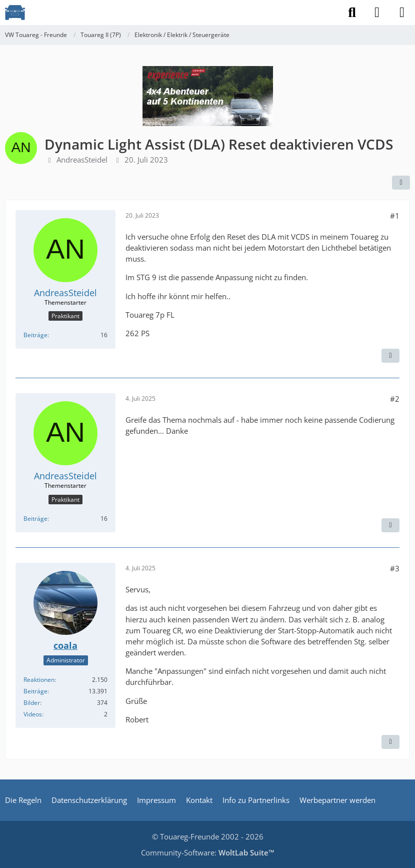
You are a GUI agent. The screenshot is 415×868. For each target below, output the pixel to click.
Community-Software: (208, 852)
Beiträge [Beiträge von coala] (35, 691)
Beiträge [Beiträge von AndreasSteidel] (35, 335)
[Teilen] (401, 183)
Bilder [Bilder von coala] (32, 703)
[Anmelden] (377, 13)
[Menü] (402, 13)
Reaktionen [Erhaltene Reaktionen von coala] (39, 680)
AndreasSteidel (82, 160)
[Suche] (352, 13)
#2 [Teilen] (395, 399)
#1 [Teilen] (395, 216)
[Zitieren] (390, 356)
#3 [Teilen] (395, 568)
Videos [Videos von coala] (33, 714)
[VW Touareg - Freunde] (15, 13)
